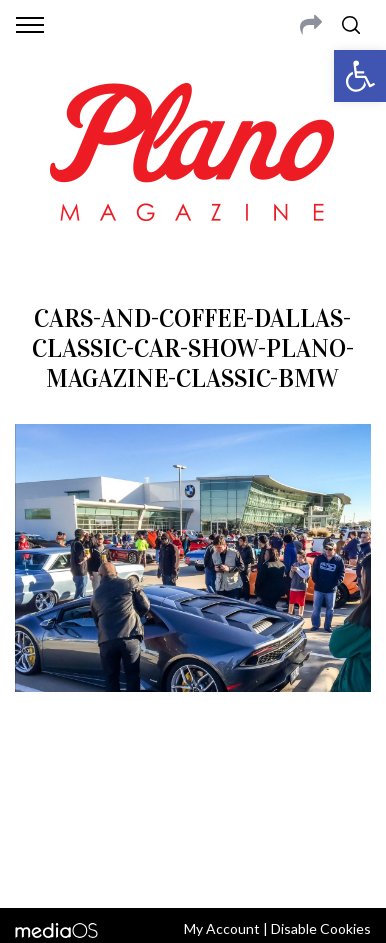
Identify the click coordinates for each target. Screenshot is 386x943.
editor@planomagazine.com (273, 812)
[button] (360, 76)
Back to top (192, 866)
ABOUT (43, 788)
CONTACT (102, 788)
